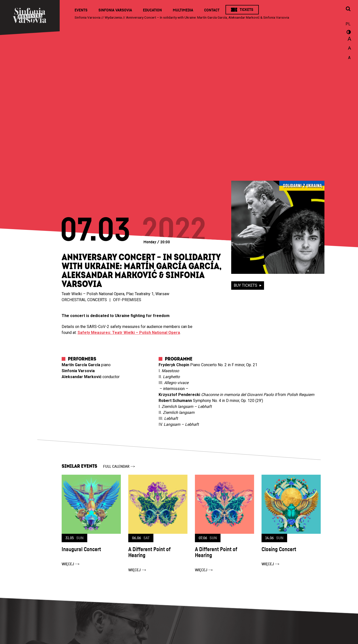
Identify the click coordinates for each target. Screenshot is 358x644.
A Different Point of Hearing (149, 552)
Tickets (246, 10)
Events (81, 10)
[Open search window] (348, 9)
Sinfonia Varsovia (115, 10)
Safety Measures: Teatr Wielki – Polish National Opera (129, 333)
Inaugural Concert (81, 549)
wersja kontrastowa (348, 33)
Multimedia (183, 10)
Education (152, 10)
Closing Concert (279, 549)
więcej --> (71, 564)
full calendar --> (119, 466)
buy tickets (246, 285)
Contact (212, 10)
